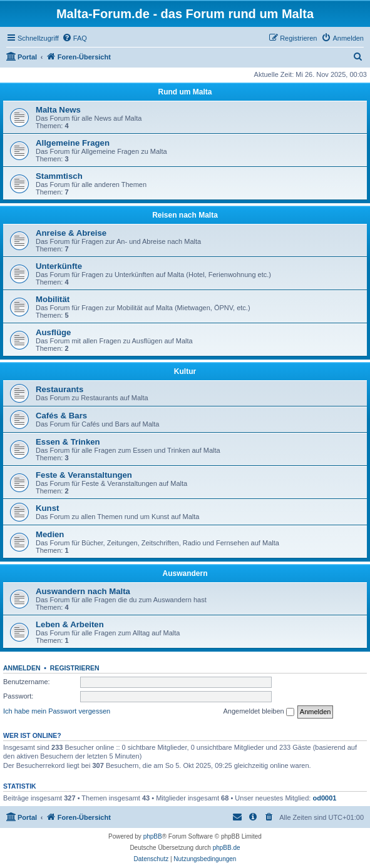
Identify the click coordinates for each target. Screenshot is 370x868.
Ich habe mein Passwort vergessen (57, 711)
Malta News (58, 110)
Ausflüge (53, 332)
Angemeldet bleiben (258, 712)
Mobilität (53, 299)
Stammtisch (59, 176)
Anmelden (22, 668)
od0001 (324, 798)
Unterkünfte (59, 266)
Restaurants (59, 389)
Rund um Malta (185, 92)
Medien (50, 534)
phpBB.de (227, 848)
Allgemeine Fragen (73, 143)
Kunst (47, 508)
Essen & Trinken (68, 442)
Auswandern (185, 573)
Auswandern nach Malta (83, 591)
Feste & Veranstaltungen (84, 475)
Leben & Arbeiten (70, 624)
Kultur (185, 371)
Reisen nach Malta (185, 215)
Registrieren (75, 668)
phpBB (153, 836)
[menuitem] (75, 38)
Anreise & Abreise (71, 233)
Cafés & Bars (61, 416)
